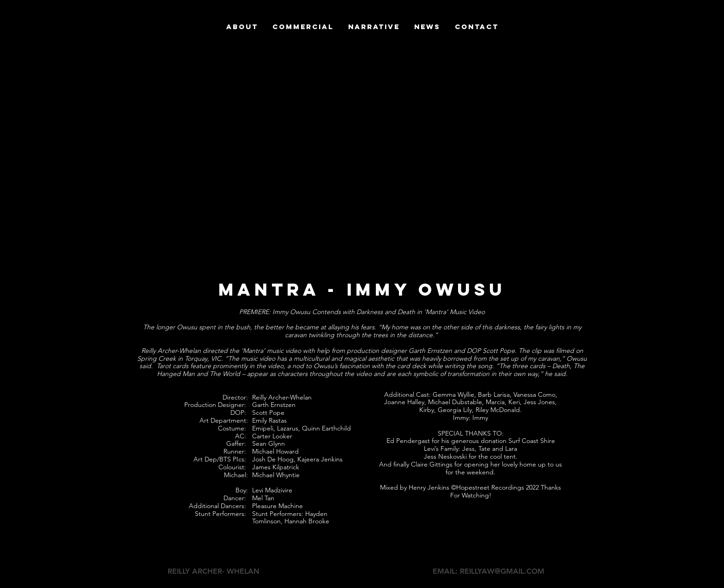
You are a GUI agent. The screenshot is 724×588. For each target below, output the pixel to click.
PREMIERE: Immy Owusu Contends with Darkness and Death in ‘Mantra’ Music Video (362, 312)
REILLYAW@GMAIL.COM (502, 571)
